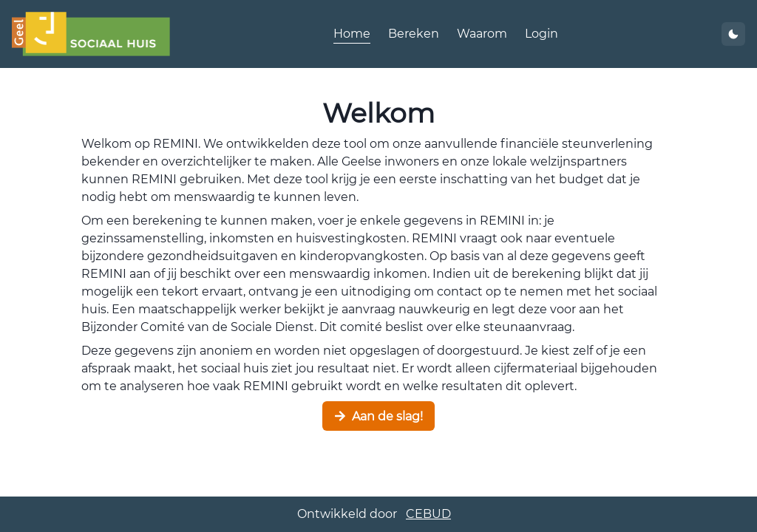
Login (542, 34)
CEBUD (428, 514)
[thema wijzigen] (733, 34)
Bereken (414, 34)
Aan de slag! (378, 416)
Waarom (482, 34)
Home (352, 34)
